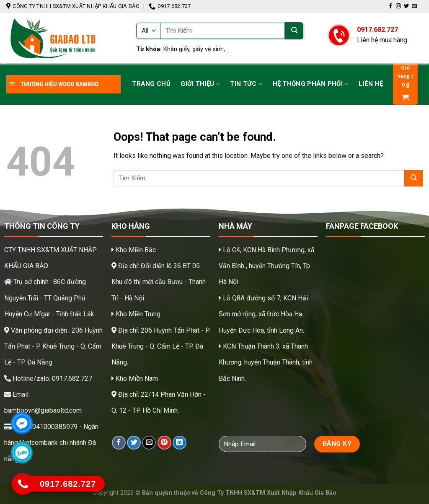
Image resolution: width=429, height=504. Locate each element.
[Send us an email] (414, 6)
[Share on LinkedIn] (180, 443)
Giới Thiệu (200, 84)
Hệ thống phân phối (311, 84)
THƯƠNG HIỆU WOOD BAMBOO (54, 84)
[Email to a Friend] (149, 443)
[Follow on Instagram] (398, 6)
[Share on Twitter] (134, 443)
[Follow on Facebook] (390, 6)
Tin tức (246, 84)
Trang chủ (151, 84)
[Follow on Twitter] (406, 6)
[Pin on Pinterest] (164, 443)
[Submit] (294, 31)
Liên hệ (371, 84)
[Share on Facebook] (119, 443)
